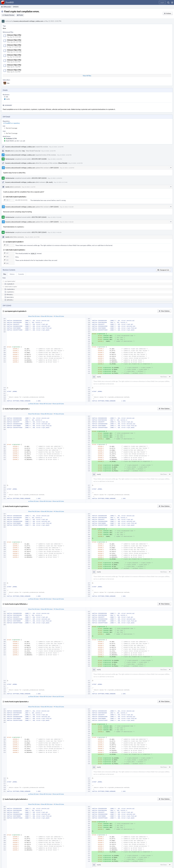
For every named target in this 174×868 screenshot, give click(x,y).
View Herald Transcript (33, 151)
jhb (7, 97)
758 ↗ (7, 200)
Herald (7, 151)
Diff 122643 (54, 222)
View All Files (87, 76)
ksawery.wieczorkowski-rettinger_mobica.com (28, 21)
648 (6, 263)
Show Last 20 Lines (58, 403)
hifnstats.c (10, 294)
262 (6, 260)
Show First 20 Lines (34, 316)
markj (8, 99)
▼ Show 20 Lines (59, 316)
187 (6, 253)
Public (21, 15)
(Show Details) (63, 163)
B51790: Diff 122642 (39, 217)
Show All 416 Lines (46, 403)
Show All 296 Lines (47, 316)
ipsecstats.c (10, 297)
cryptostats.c (11, 289)
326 (6, 245)
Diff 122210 (54, 168)
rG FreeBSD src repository (12, 123)
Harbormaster (10, 159)
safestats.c (10, 300)
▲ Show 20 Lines (33, 403)
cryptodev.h (10, 284)
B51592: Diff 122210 (39, 178)
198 (6, 256)
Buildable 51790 (11, 139)
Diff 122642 (54, 207)
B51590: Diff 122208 (39, 159)
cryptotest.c (10, 292)
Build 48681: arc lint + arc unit (16, 141)
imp (8, 83)
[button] (172, 2)
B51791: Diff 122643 (39, 232)
